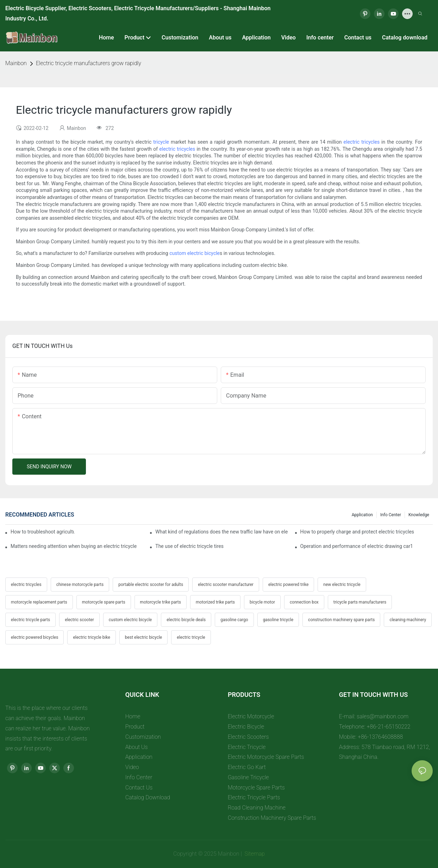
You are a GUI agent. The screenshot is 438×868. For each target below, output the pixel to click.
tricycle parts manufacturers (360, 602)
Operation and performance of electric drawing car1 (357, 546)
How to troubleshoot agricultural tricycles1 (42, 532)
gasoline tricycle (278, 620)
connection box (304, 602)
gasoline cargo (234, 620)
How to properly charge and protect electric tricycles (357, 532)
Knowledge (419, 515)
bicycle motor (262, 602)
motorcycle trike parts (161, 602)
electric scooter (79, 620)
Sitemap (254, 854)
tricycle (161, 142)
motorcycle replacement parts (39, 602)
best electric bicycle (143, 637)
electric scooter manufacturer (226, 585)
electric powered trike (288, 585)
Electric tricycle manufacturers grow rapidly (89, 63)
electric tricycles (362, 142)
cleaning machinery (408, 620)
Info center (391, 515)
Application (362, 515)
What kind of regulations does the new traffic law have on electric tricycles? (221, 532)
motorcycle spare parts (104, 602)
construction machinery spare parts (341, 620)
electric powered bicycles (35, 637)
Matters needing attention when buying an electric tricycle (74, 546)
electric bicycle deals (186, 620)
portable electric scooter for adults (151, 585)
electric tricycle (191, 637)
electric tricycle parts (30, 620)
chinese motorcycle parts (80, 585)
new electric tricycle (342, 585)
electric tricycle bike (91, 637)
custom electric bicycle (195, 253)
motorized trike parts (215, 602)
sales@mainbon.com (383, 716)
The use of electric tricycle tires (189, 546)
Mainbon (16, 63)
